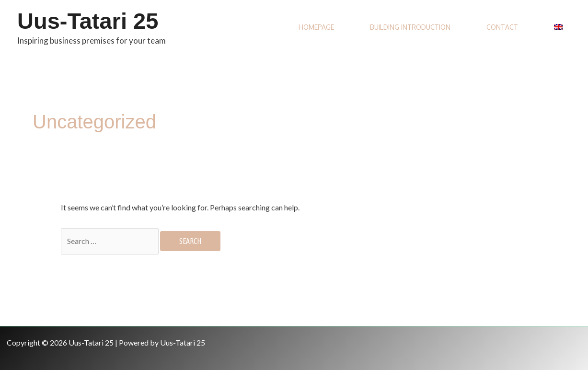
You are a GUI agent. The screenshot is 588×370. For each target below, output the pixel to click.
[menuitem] (559, 27)
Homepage (316, 27)
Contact (502, 27)
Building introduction (410, 27)
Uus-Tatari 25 (88, 21)
